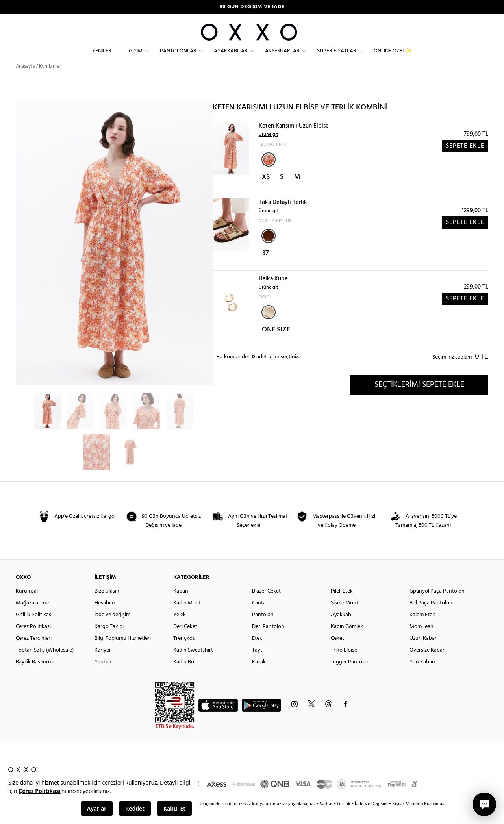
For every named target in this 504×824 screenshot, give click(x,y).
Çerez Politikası (33, 641)
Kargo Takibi (109, 641)
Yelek (180, 629)
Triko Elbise (344, 664)
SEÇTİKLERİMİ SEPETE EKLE (419, 399)
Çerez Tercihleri (34, 653)
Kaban (181, 605)
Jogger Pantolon (350, 676)
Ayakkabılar (231, 57)
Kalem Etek (422, 629)
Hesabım (105, 617)
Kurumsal (27, 605)
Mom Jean (422, 641)
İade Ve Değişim (371, 818)
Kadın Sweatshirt (193, 664)
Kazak (259, 676)
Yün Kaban (422, 676)
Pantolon (263, 629)
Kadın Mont (187, 617)
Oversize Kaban (428, 664)
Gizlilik (344, 818)
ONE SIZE (276, 344)
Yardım (103, 676)
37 (265, 268)
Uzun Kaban (424, 653)
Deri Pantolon (268, 641)
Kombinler (50, 81)
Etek (257, 653)
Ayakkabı (342, 629)
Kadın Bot (185, 676)
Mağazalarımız (32, 617)
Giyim (136, 57)
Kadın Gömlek (347, 641)
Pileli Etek (342, 605)
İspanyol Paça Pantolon (437, 605)
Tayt (257, 664)
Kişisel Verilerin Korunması (419, 818)
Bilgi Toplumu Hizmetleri (123, 653)
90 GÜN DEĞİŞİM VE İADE (252, 7)
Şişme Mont (345, 617)
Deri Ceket (185, 641)
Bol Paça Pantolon (431, 617)
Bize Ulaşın (107, 605)
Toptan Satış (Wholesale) (45, 664)
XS (266, 191)
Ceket (337, 653)
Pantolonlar (178, 57)
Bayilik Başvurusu (36, 676)
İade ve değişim (112, 629)
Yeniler (102, 57)
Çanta (259, 617)
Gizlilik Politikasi (34, 629)
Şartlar (327, 818)
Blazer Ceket (266, 605)
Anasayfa (25, 81)
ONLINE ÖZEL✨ (393, 57)
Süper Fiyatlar (337, 57)
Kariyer (103, 664)
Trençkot (184, 653)
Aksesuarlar (282, 57)
